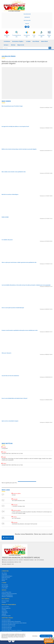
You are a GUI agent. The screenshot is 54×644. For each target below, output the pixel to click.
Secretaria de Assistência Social (8, 624)
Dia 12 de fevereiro (16, 518)
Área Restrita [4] (27, 14)
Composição (4, 575)
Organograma (5, 613)
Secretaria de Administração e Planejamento (11, 621)
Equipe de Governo (6, 578)
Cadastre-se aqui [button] (8, 538)
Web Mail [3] (27, 17)
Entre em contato (5, 601)
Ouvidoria (4, 602)
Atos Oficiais (36, 41)
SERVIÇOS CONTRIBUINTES (7, 597)
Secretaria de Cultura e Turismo (8, 626)
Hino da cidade (5, 586)
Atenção (14, 495)
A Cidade (28, 41)
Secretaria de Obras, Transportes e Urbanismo (12, 630)
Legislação (4, 614)
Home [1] (27, 24)
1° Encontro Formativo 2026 (18, 506)
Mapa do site (21, 45)
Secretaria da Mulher (6, 620)
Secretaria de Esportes (7, 629)
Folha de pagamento (6, 608)
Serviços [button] (6, 45)
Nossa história (5, 585)
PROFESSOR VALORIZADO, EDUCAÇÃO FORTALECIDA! (24, 524)
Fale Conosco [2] (27, 20)
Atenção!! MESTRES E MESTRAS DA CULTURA (12, 453)
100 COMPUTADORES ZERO (18, 501)
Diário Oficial (44, 41)
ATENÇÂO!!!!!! (5, 448)
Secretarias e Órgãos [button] (18, 41)
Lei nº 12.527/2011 (5, 607)
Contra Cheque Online (6, 592)
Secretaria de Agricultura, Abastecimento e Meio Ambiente (14, 623)
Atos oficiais (4, 573)
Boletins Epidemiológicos (7, 576)
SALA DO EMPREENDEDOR (7, 595)
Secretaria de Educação (7, 627)
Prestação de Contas (6, 616)
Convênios (4, 610)
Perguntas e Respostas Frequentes (9, 594)
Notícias (13, 45)
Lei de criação (5, 588)
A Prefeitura (7, 41)
